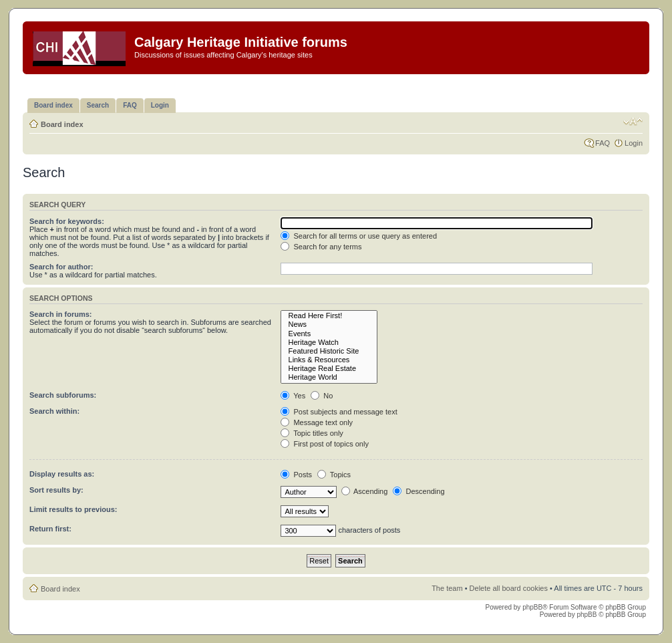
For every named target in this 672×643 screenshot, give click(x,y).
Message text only (317, 422)
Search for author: (61, 267)
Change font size (633, 122)
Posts (296, 475)
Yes (293, 396)
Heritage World (329, 377)
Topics (334, 475)
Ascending (365, 491)
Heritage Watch (329, 343)
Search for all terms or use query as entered (359, 236)
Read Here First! (329, 316)
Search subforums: (63, 395)
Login (634, 143)
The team (447, 588)
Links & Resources (329, 360)
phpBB (532, 607)
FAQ (603, 143)
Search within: (54, 411)
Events (329, 334)
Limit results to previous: (73, 509)
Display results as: (62, 474)
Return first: (50, 529)
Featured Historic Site (329, 351)
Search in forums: (61, 314)
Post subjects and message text (339, 412)
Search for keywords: (67, 221)
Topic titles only (312, 433)
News (329, 325)
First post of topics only (325, 444)
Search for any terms (321, 247)
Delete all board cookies (509, 588)
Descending (418, 491)
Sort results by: (56, 490)
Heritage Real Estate (329, 369)
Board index (62, 124)
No (322, 396)
